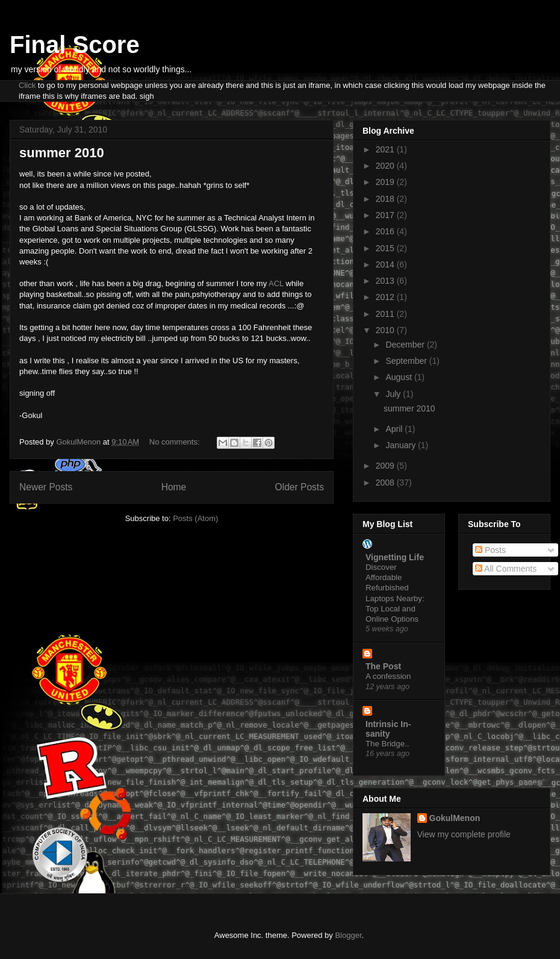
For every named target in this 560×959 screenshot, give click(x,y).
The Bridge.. (387, 744)
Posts (490, 550)
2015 (386, 248)
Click (27, 85)
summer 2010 (62, 153)
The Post (383, 666)
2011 (386, 314)
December (406, 345)
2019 (386, 182)
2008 (386, 483)
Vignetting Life (395, 557)
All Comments (506, 569)
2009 (386, 466)
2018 (386, 199)
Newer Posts (46, 487)
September (407, 361)
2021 (386, 149)
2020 (386, 166)
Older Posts (300, 487)
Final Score (75, 45)
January (402, 445)
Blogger (348, 935)
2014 (386, 264)
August (400, 377)
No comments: (176, 442)
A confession (388, 676)
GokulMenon (455, 818)
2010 (386, 330)
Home (174, 487)
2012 (386, 297)
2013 (386, 281)
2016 (386, 231)
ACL (276, 283)
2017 (386, 215)
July (394, 394)
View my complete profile (464, 834)
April (395, 429)
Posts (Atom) (195, 518)
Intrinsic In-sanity (388, 729)
